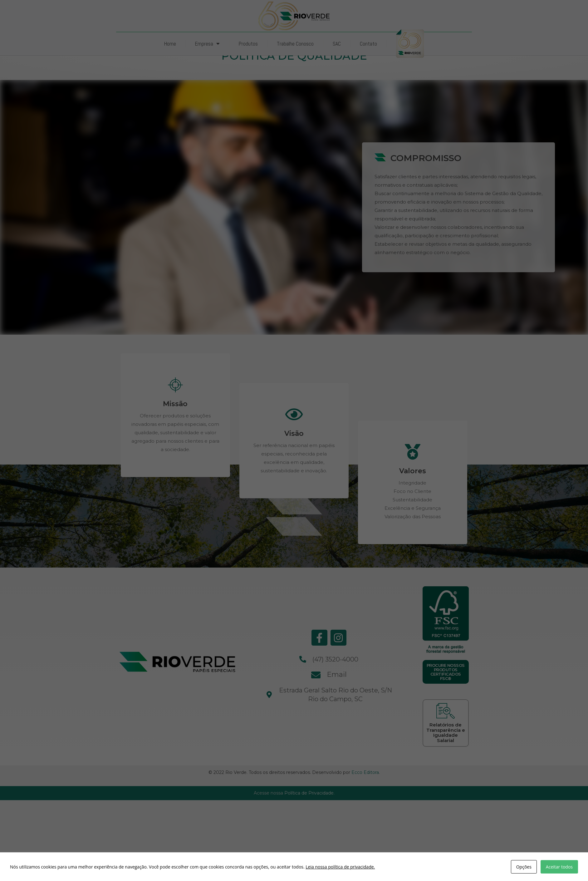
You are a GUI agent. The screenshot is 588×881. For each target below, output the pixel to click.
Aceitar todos (559, 867)
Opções (524, 867)
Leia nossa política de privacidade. (340, 867)
